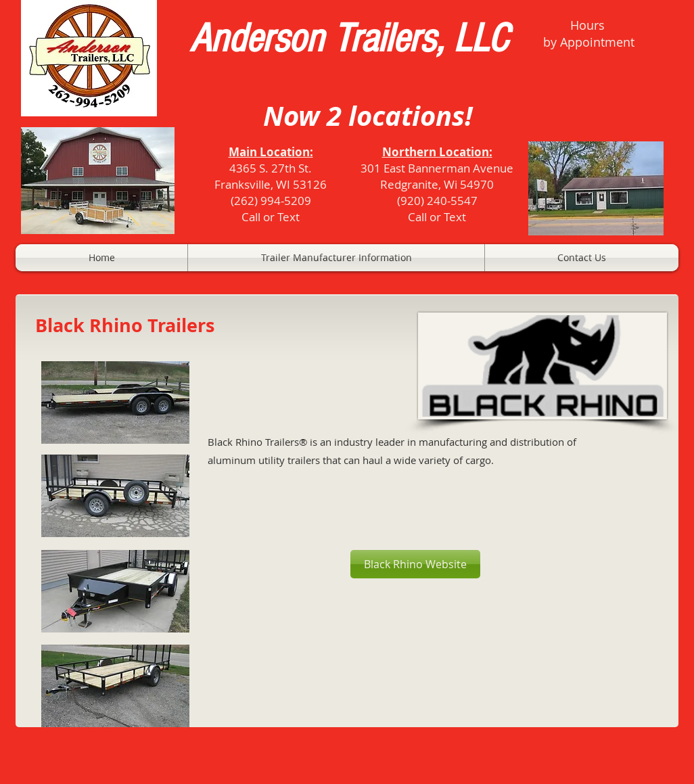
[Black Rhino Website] (415, 564)
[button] (336, 258)
